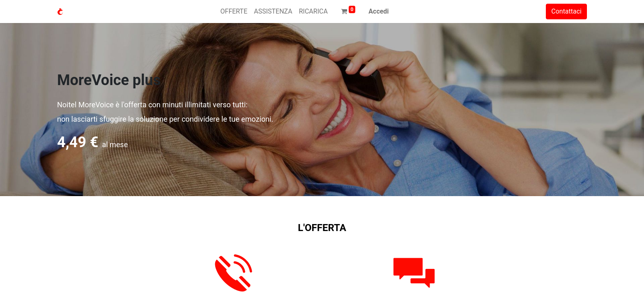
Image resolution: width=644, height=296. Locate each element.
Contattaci (566, 11)
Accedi (378, 11)
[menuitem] (234, 12)
